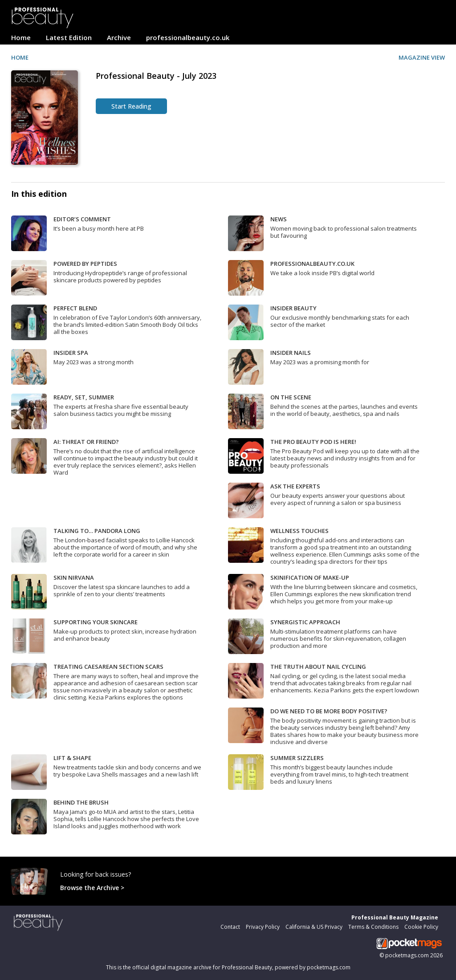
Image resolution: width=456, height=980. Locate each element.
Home (21, 37)
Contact (230, 927)
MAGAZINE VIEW (422, 57)
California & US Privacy (314, 927)
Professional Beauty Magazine (395, 917)
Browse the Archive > (92, 888)
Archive (119, 37)
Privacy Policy (263, 927)
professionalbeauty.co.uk (188, 37)
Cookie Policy (421, 927)
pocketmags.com (407, 955)
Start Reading (131, 106)
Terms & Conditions (373, 927)
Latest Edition (69, 37)
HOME (20, 57)
